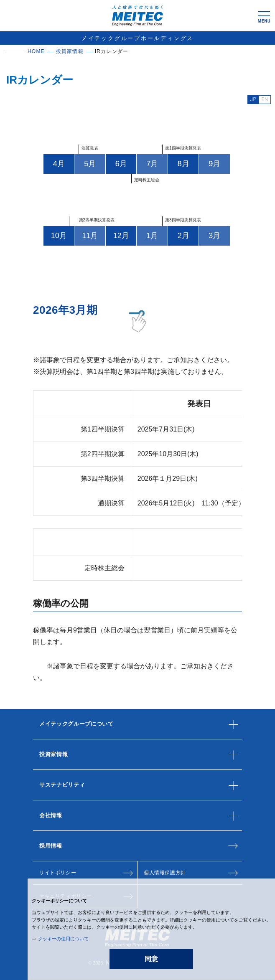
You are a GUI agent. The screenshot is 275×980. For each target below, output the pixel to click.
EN (265, 99)
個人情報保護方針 (165, 873)
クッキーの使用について (63, 939)
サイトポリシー (58, 873)
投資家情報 (70, 51)
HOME (36, 51)
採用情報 (51, 846)
